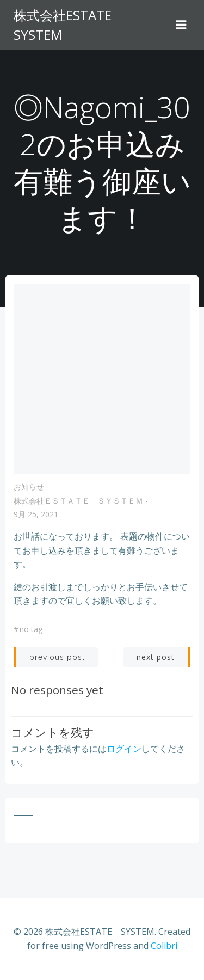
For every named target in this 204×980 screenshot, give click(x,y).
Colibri (164, 946)
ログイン (124, 749)
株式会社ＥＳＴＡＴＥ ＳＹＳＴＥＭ (78, 501)
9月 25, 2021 (36, 514)
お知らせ (29, 486)
